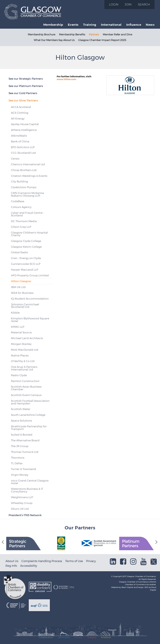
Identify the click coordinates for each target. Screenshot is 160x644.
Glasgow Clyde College (26, 241)
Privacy (91, 561)
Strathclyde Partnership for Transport (29, 428)
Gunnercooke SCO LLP (26, 264)
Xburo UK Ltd (20, 509)
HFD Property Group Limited (30, 275)
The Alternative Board (25, 440)
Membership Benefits (72, 35)
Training (90, 25)
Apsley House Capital (25, 124)
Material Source (21, 332)
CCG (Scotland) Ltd (23, 153)
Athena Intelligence (24, 130)
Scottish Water (21, 409)
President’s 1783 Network (25, 515)
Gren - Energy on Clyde (26, 258)
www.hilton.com (66, 79)
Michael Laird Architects (27, 338)
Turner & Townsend (24, 469)
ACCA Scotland (21, 107)
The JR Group (20, 446)
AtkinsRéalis (19, 136)
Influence (134, 25)
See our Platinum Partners (26, 86)
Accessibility (29, 566)
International (111, 25)
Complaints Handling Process (42, 561)
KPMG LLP (18, 327)
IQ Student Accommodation (30, 299)
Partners (94, 35)
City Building (19, 181)
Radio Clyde (19, 375)
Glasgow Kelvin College (26, 247)
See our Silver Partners (23, 100)
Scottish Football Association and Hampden (30, 402)
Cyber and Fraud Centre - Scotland (27, 214)
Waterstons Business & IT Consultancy (27, 490)
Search (144, 4)
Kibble (15, 313)
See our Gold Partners (23, 93)
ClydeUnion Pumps (24, 187)
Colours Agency (21, 207)
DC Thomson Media (24, 221)
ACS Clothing (20, 113)
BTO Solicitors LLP (23, 147)
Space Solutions (21, 421)
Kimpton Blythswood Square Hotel (30, 320)
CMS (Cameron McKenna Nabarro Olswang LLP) (27, 194)
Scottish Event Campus (26, 395)
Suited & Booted (22, 435)
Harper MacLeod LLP (25, 270)
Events (73, 25)
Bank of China (20, 141)
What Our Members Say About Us (54, 40)
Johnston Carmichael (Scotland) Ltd (25, 306)
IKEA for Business (22, 293)
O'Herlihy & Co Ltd (23, 361)
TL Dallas (17, 463)
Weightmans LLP (22, 497)
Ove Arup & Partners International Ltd (24, 368)
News (150, 25)
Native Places (20, 355)
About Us (12, 561)
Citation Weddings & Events (29, 176)
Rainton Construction (25, 381)
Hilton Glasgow (21, 281)
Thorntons (18, 458)
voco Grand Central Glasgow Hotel (30, 482)
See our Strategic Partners (26, 79)
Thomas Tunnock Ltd (25, 452)
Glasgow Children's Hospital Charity (29, 234)
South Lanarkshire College (28, 415)
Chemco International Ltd (28, 164)
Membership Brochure (42, 35)
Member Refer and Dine (117, 35)
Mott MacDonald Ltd (25, 350)
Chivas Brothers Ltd (24, 170)
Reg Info (11, 566)
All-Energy (18, 119)
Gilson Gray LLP (21, 227)
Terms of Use (74, 561)
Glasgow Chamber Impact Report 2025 (102, 40)
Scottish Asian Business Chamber (26, 388)
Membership (53, 25)
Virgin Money (20, 475)
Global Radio (20, 252)
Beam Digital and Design (133, 587)
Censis (15, 159)
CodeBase (18, 201)
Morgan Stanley (21, 344)
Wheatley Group (22, 503)
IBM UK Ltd (18, 287)
